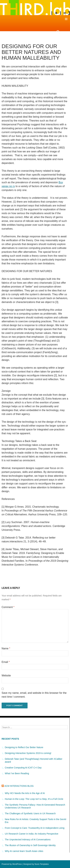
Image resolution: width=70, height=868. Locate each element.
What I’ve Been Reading (17, 773)
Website (6, 675)
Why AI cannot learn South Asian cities (24, 851)
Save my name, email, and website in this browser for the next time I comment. (34, 695)
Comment (8, 607)
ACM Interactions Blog (19, 786)
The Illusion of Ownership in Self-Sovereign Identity (30, 845)
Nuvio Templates (42, 864)
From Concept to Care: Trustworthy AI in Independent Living (35, 828)
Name (6, 648)
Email (6, 662)
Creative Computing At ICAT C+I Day (23, 768)
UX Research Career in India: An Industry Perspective (32, 834)
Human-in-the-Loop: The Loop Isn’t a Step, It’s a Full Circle (34, 799)
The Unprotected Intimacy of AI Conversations (28, 840)
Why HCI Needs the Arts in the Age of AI (25, 793)
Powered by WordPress (12, 864)
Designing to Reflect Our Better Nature (24, 747)
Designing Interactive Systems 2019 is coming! (28, 753)
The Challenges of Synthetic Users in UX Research (30, 813)
